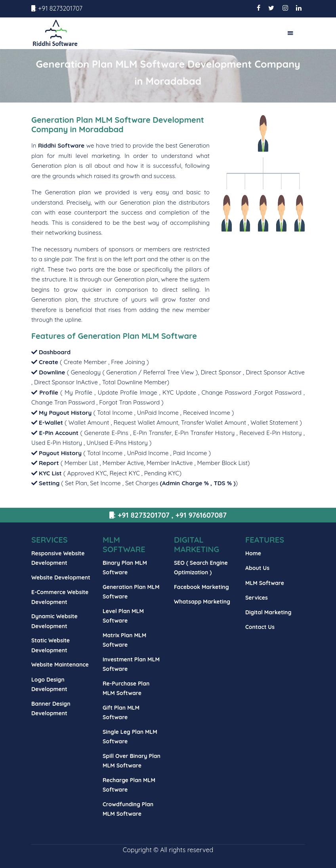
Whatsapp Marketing (202, 602)
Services (257, 598)
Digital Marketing (268, 612)
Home (253, 553)
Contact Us (260, 627)
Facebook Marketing (201, 587)
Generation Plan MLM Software (137, 336)
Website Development (61, 577)
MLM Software (265, 583)
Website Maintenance (60, 665)
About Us (257, 568)
